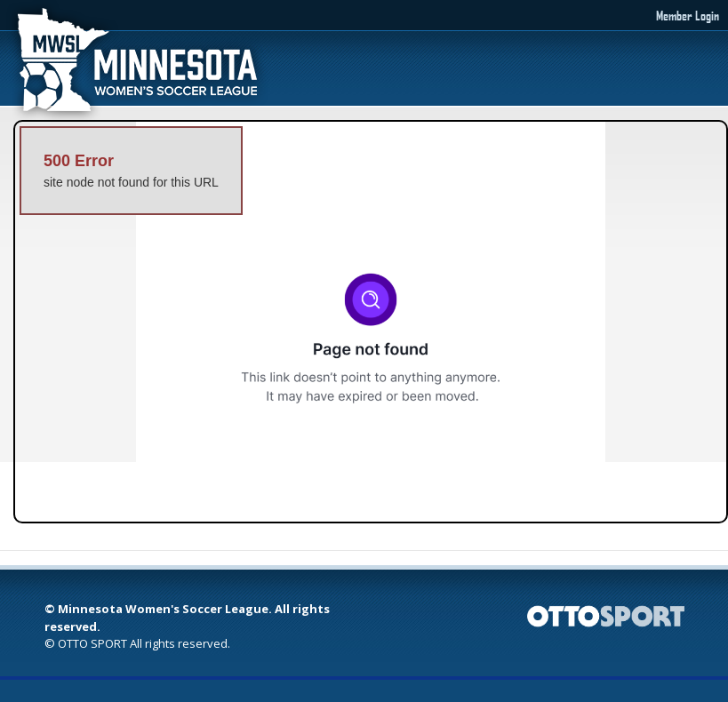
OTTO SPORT (92, 643)
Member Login (688, 15)
